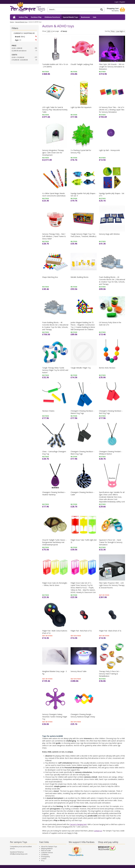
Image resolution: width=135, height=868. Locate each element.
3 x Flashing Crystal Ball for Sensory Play (81, 151)
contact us (98, 831)
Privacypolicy (46, 857)
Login (116, 2)
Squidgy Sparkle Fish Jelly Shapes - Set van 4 (84, 195)
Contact (44, 859)
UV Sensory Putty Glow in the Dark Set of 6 (110, 324)
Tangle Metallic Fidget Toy (81, 368)
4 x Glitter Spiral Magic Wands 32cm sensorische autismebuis (54, 195)
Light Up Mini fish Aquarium (81, 107)
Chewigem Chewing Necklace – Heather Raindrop (54, 493)
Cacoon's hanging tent (78, 824)
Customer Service (47, 853)
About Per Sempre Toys (49, 847)
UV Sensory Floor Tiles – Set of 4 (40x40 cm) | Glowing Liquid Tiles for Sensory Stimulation (112, 110)
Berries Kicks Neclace (107, 368)
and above (19, 51)
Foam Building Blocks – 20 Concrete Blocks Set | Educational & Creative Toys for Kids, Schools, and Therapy (112, 281)
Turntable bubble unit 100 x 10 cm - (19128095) (55, 65)
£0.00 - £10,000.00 (18, 57)
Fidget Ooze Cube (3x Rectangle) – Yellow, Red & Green (55, 584)
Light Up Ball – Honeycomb (109, 150)
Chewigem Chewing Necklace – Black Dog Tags (82, 453)
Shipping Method (47, 849)
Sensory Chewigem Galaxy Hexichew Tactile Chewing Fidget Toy (55, 717)
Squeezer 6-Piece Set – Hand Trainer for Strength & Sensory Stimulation (111, 542)
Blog (43, 861)
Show (44, 31)
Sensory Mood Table (79, 671)
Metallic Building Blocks (80, 277)
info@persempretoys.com (19, 854)
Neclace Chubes (48, 411)
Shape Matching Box (50, 277)
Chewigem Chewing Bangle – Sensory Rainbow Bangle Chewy (83, 716)
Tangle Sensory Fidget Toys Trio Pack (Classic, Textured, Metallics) (83, 235)
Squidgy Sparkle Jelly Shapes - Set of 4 (112, 195)
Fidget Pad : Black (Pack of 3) (110, 631)
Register (122, 2)
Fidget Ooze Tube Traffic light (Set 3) (84, 541)
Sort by (107, 31)
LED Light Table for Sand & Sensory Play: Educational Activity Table (55, 110)
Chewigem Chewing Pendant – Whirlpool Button (111, 453)
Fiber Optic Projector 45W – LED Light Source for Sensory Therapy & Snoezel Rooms (112, 585)
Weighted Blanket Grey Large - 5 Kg (55, 673)
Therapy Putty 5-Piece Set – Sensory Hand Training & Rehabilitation (110, 674)
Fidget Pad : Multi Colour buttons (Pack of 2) (55, 632)
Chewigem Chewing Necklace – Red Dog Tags (111, 412)
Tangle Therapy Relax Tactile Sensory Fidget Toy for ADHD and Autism (55, 370)
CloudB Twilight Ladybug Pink (82, 64)
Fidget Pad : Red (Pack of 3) (81, 631)
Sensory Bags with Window (109, 234)
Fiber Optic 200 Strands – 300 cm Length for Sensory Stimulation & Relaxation (112, 67)
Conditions (45, 855)
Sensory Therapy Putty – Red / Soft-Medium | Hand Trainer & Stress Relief (54, 236)
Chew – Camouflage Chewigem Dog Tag (54, 453)
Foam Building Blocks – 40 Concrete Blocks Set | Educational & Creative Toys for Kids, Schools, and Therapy (55, 326)
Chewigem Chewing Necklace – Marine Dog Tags (82, 412)
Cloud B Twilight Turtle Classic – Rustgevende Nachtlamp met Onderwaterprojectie (54, 542)
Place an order (46, 851)
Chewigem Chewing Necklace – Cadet (82, 493)
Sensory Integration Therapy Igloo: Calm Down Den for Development (53, 153)
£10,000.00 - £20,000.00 (20, 60)
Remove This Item (36, 36)
